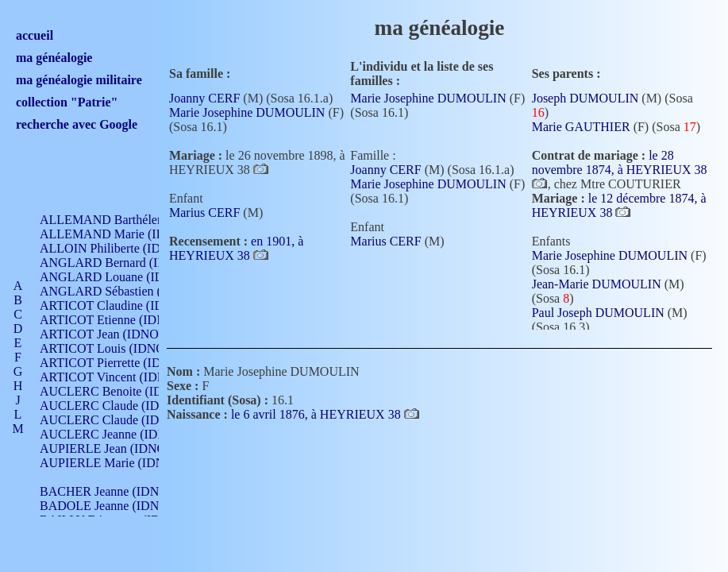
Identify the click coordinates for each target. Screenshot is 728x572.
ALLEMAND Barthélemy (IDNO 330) (139, 220)
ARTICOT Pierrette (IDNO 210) (123, 363)
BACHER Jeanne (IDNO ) (108, 491)
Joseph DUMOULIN (585, 98)
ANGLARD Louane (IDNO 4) (118, 277)
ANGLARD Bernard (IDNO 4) (119, 263)
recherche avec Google (77, 124)
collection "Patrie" (67, 102)
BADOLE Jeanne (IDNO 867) (117, 506)
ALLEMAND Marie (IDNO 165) (125, 234)
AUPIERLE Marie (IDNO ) (110, 463)
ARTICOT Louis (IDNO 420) (116, 348)
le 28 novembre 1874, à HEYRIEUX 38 (620, 162)
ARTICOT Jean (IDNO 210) (112, 334)
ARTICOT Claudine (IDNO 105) (124, 305)
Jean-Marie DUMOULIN (597, 284)
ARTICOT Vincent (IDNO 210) (121, 377)
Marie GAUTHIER (581, 127)
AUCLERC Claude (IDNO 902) (122, 406)
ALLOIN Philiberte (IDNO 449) (122, 248)
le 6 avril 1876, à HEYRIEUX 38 (318, 414)
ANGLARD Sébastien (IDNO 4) (123, 291)
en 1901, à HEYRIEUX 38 (236, 248)
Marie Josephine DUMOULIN (247, 112)
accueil (35, 35)
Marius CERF (204, 213)
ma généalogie (54, 58)
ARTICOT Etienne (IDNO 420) (121, 320)
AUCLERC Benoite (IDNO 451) (123, 391)
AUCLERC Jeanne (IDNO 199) (121, 434)
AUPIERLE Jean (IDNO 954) (116, 448)
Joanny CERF (204, 98)
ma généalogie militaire (79, 80)
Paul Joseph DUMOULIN (598, 313)
